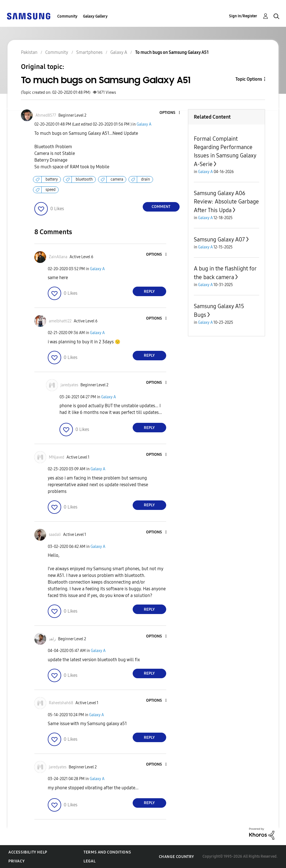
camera (117, 179)
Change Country (177, 857)
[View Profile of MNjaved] (57, 457)
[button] (170, 113)
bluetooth (84, 179)
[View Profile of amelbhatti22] (60, 321)
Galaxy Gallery (95, 16)
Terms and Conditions (107, 852)
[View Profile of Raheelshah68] (61, 703)
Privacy (16, 861)
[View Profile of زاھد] (52, 639)
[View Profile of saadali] (55, 535)
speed (51, 190)
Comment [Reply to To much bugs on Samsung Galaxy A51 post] (161, 207)
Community (67, 16)
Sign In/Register (243, 16)
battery (52, 179)
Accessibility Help (28, 852)
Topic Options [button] (249, 79)
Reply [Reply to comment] (149, 292)
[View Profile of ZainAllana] (58, 257)
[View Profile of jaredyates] (69, 385)
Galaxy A (144, 124)
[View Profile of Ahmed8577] (46, 115)
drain (146, 179)
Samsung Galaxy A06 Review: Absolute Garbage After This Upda (226, 202)
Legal (90, 861)
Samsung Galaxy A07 (219, 239)
